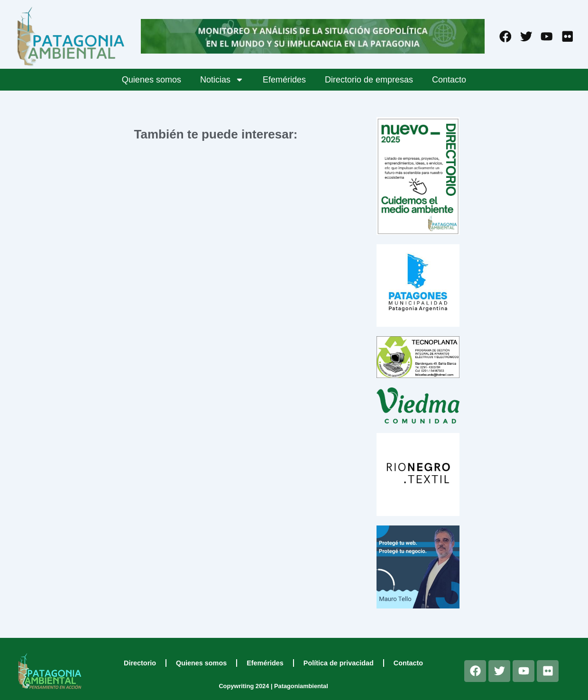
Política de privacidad (339, 663)
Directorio (140, 663)
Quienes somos (152, 80)
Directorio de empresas (369, 80)
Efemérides (284, 80)
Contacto (449, 80)
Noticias (222, 80)
